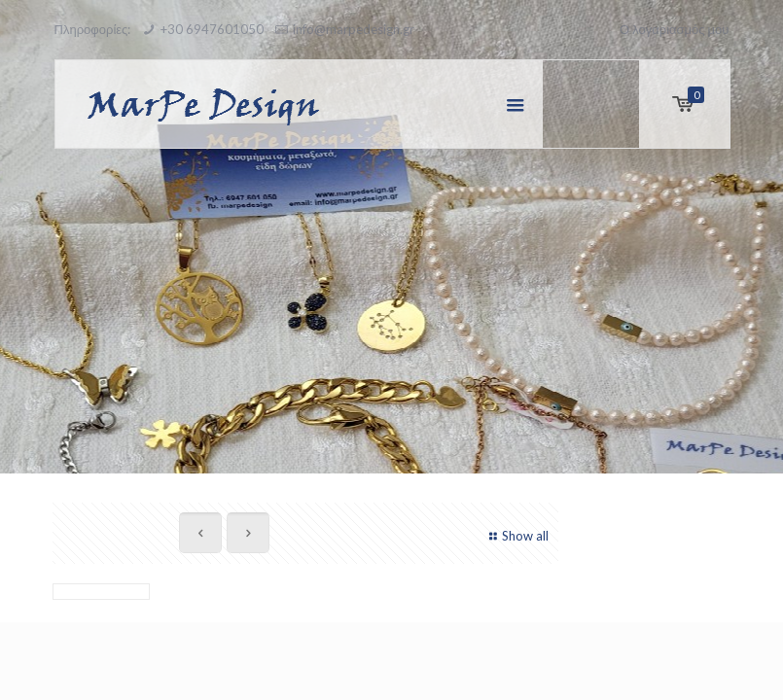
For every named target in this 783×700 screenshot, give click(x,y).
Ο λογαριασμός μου (674, 29)
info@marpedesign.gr (354, 29)
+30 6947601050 (212, 29)
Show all (516, 536)
